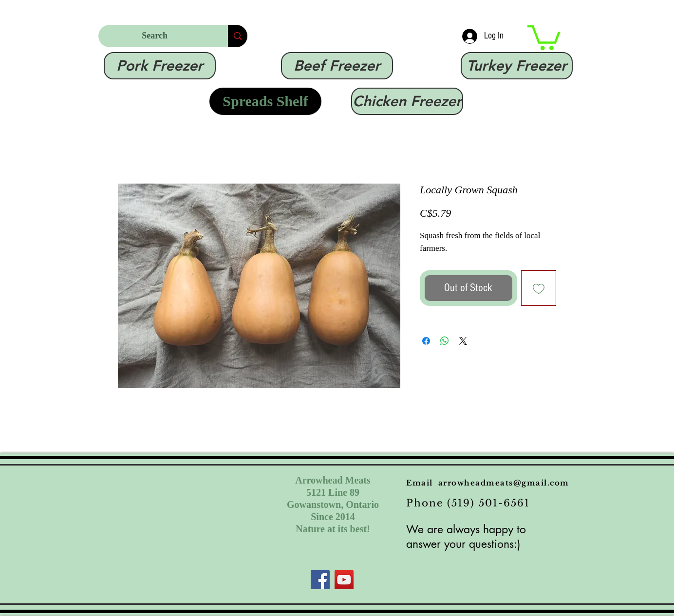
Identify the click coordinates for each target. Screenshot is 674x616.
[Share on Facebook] (426, 341)
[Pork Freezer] (160, 66)
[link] (544, 36)
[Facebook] (320, 580)
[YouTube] (344, 580)
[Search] (156, 36)
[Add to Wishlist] (539, 288)
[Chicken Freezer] (407, 101)
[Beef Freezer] (337, 66)
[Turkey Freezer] (517, 66)
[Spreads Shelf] (265, 101)
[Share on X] (463, 341)
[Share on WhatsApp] (445, 341)
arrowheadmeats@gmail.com (504, 483)
